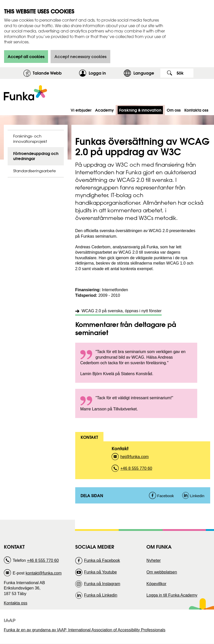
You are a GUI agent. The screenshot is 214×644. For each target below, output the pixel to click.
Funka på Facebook (102, 560)
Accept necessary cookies (80, 56)
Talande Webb (47, 73)
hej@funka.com (135, 458)
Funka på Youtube (101, 572)
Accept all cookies (26, 56)
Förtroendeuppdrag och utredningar (36, 156)
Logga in (105, 73)
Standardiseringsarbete (35, 171)
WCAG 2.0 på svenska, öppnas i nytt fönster (122, 311)
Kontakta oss (16, 603)
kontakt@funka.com (44, 573)
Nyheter (154, 560)
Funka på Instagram (102, 584)
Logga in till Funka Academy (172, 595)
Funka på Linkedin (101, 595)
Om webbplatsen (162, 572)
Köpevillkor (156, 584)
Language (144, 73)
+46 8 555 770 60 (136, 470)
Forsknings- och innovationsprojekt (30, 139)
